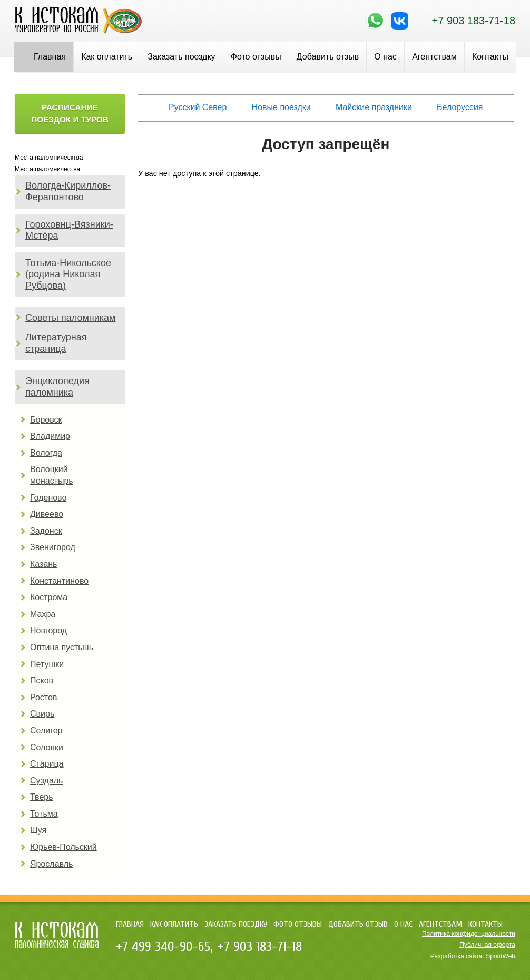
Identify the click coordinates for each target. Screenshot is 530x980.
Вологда (46, 453)
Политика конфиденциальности (469, 934)
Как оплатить (107, 57)
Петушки (47, 664)
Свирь (42, 714)
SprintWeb (500, 956)
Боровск (46, 420)
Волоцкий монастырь (52, 475)
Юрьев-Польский (63, 847)
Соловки (47, 747)
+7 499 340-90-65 (163, 947)
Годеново (48, 498)
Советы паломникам (70, 318)
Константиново (59, 581)
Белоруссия (460, 107)
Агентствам (434, 57)
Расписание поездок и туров (70, 113)
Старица (47, 764)
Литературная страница (56, 343)
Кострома (49, 597)
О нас (385, 57)
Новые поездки (281, 107)
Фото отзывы (256, 57)
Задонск (46, 531)
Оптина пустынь (62, 647)
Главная (50, 57)
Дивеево (47, 514)
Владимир (50, 436)
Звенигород (53, 547)
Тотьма (44, 814)
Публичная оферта (487, 945)
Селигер (46, 731)
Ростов (43, 697)
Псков (42, 680)
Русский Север (198, 107)
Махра (43, 614)
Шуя (38, 830)
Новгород (48, 630)
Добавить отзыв (328, 57)
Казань (43, 564)
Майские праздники (374, 107)
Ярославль (51, 864)
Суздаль (46, 781)
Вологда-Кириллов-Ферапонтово (68, 191)
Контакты (490, 57)
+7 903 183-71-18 (474, 21)
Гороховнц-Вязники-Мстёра (69, 230)
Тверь (42, 797)
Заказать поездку (181, 57)
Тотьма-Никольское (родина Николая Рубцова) (68, 274)
